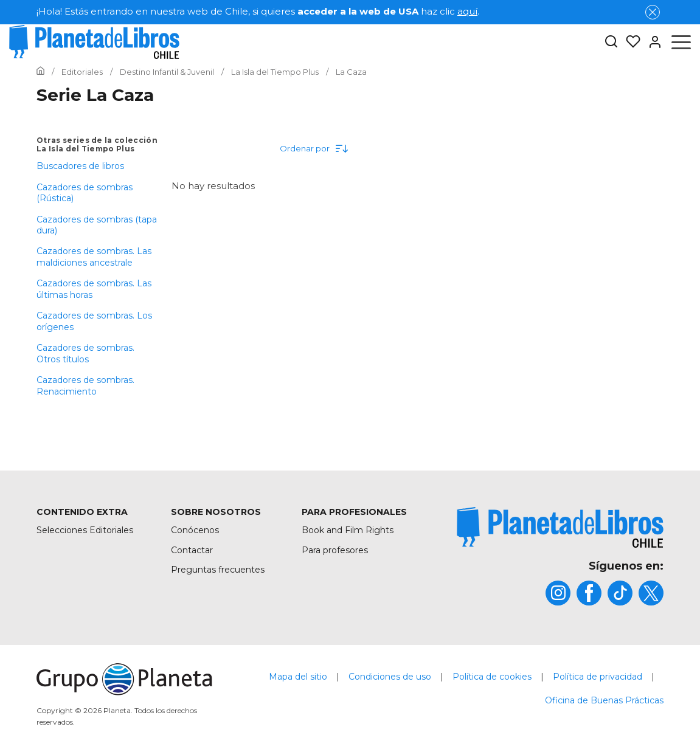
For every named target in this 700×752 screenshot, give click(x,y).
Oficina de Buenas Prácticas (604, 700)
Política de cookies (492, 677)
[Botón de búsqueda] (611, 42)
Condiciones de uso (390, 677)
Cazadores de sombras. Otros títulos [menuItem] (85, 353)
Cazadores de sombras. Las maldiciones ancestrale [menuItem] (94, 257)
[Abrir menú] (681, 42)
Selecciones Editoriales (85, 530)
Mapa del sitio (298, 677)
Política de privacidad (598, 677)
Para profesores (335, 550)
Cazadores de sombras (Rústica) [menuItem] (85, 193)
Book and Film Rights (348, 530)
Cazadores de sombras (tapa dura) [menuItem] (97, 225)
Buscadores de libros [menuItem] (80, 166)
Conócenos (195, 530)
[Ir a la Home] (40, 72)
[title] (560, 527)
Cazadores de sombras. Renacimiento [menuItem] (85, 385)
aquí (467, 11)
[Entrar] (651, 42)
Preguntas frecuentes (218, 570)
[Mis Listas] (629, 42)
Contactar (192, 550)
